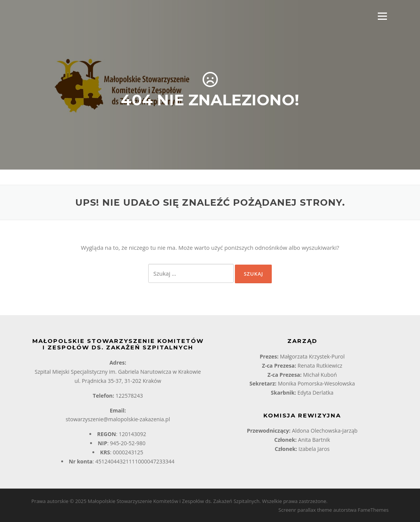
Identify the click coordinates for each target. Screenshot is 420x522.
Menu (382, 16)
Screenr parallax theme (305, 510)
